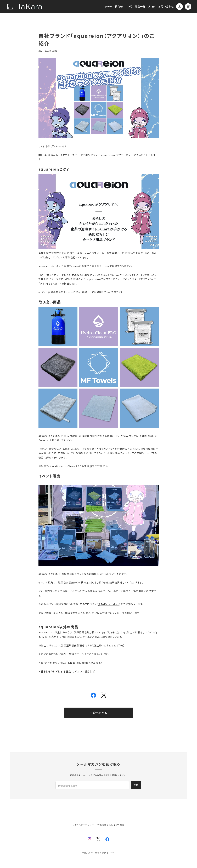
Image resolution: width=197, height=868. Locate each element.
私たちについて (124, 6)
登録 (136, 785)
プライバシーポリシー (83, 825)
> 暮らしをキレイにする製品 (55, 671)
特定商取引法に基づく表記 (111, 825)
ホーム (109, 6)
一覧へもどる (98, 713)
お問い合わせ (166, 6)
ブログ (152, 6)
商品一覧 (140, 6)
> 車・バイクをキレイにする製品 (57, 663)
